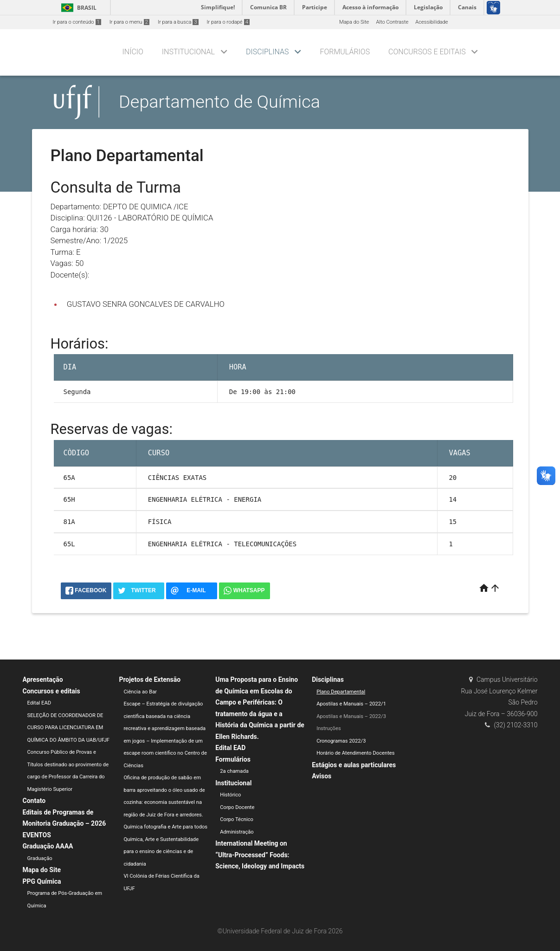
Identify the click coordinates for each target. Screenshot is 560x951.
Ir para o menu (129, 22)
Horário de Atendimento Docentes (355, 753)
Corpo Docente (237, 807)
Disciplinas (267, 52)
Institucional (188, 52)
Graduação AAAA (48, 846)
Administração (237, 832)
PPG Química (42, 881)
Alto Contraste (392, 22)
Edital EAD (39, 703)
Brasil (77, 8)
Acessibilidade (431, 22)
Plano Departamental (341, 692)
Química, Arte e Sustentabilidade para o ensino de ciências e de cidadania (161, 852)
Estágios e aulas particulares (354, 765)
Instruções (329, 728)
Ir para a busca (178, 22)
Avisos (322, 776)
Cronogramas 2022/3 (341, 741)
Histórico (230, 795)
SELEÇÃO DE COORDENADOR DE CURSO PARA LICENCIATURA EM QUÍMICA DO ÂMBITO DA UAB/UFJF (69, 728)
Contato (34, 801)
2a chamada (234, 771)
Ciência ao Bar (140, 692)
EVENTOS (37, 835)
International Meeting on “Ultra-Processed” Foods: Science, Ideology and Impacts (260, 855)
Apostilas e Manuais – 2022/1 (351, 704)
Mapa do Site (354, 22)
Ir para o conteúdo (77, 22)
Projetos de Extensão (150, 679)
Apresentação (43, 679)
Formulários (345, 52)
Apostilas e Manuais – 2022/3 (351, 716)
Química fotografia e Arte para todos (165, 827)
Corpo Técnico (237, 819)
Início (133, 52)
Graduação (40, 858)
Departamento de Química (219, 102)
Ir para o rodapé (228, 22)
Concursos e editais (427, 52)
